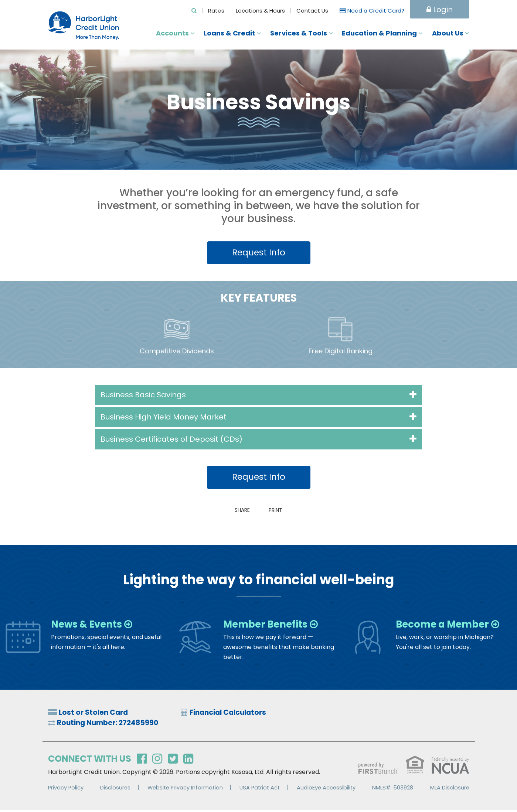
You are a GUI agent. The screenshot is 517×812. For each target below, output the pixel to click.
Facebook (142, 761)
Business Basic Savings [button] (143, 395)
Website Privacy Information (185, 790)
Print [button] (277, 511)
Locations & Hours (260, 11)
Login (440, 10)
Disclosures (115, 790)
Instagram (157, 761)
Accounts (172, 33)
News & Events (90, 626)
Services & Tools (299, 33)
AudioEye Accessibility (327, 790)
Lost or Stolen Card (96, 714)
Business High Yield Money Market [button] (164, 418)
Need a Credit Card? (376, 11)
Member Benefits (270, 626)
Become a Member (447, 626)
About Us (448, 33)
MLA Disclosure (450, 790)
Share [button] (240, 511)
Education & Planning (379, 33)
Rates (216, 11)
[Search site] (194, 11)
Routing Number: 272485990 (111, 725)
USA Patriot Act (261, 790)
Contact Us (312, 11)
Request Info (259, 253)
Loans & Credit (229, 33)
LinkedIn (188, 761)
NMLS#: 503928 (393, 790)
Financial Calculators (231, 714)
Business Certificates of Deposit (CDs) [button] (171, 440)
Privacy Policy (66, 790)
